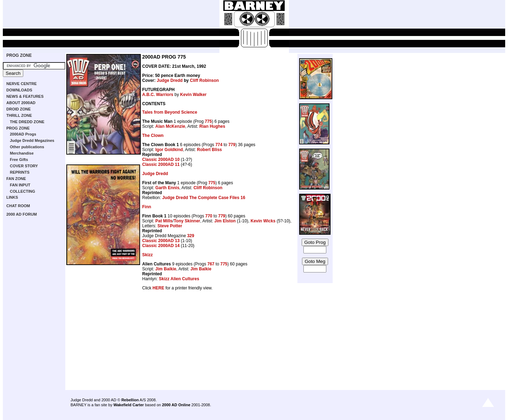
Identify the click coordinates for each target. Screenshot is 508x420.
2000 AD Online (176, 405)
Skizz (147, 255)
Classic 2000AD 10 (161, 160)
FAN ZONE (16, 179)
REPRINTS (20, 172)
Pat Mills (164, 221)
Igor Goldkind (169, 150)
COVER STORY (24, 166)
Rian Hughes (212, 126)
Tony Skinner (187, 221)
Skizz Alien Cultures (179, 279)
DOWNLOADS (19, 90)
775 (208, 121)
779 (232, 145)
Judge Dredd (170, 80)
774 (219, 145)
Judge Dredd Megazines (32, 140)
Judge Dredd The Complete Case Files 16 (204, 198)
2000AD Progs (23, 134)
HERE (158, 288)
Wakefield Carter (128, 405)
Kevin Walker (193, 95)
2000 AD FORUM (22, 214)
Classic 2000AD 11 (161, 164)
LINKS (12, 197)
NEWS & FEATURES (25, 96)
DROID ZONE (19, 109)
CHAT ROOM (18, 206)
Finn (147, 207)
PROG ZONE (19, 55)
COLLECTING (23, 191)
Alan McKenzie (170, 126)
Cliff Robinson (204, 80)
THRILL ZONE (19, 115)
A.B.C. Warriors (158, 95)
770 (209, 216)
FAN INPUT (20, 185)
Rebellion (130, 400)
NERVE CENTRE (22, 84)
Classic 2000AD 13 (161, 241)
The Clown (153, 136)
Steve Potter (170, 226)
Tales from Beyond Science (170, 112)
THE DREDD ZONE (27, 122)
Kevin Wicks (263, 221)
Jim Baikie (166, 269)
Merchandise (22, 153)
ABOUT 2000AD (21, 103)
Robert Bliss (209, 150)
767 (211, 264)
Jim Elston (225, 221)
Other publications (27, 147)
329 (190, 236)
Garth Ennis (167, 188)
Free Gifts (19, 160)
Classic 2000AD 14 (161, 246)
